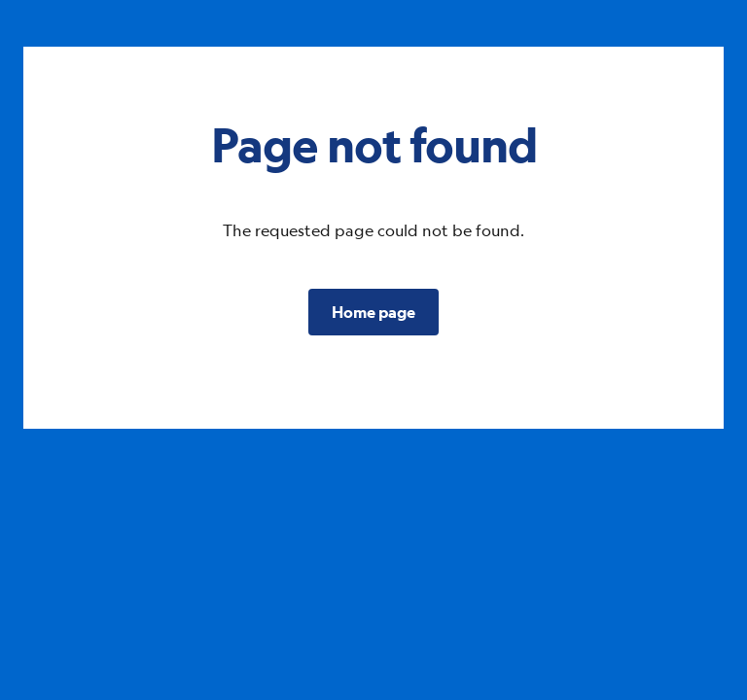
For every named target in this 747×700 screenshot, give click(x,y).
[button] (373, 312)
